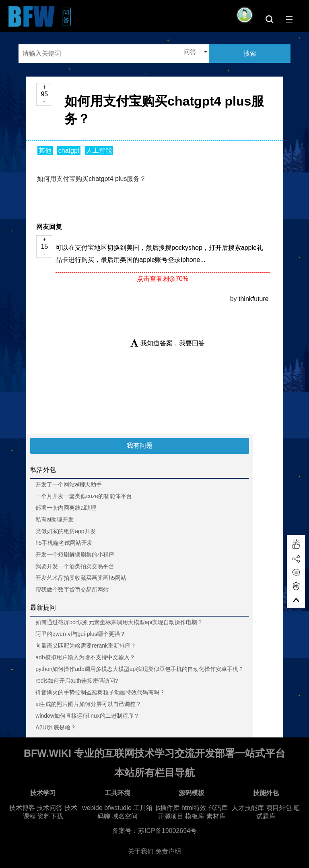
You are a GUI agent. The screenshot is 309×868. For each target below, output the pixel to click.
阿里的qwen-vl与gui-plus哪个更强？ (80, 634)
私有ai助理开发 (55, 519)
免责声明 (168, 851)
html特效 (194, 808)
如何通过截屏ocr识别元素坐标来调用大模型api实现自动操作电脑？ (119, 622)
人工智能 (99, 151)
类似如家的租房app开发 (65, 531)
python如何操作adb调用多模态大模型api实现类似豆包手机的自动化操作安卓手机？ (140, 669)
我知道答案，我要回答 (168, 343)
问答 (67, 16)
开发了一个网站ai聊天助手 (69, 484)
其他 (45, 151)
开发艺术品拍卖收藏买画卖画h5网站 (81, 578)
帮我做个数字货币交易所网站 (72, 590)
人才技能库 (248, 808)
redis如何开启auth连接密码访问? (77, 681)
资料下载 (50, 816)
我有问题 (140, 445)
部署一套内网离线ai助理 (66, 508)
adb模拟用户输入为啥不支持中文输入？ (85, 657)
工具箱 (143, 808)
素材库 (216, 816)
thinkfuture (254, 299)
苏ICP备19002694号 (167, 831)
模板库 (195, 816)
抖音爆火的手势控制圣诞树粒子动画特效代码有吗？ (100, 692)
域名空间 (125, 816)
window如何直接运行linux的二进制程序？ (87, 716)
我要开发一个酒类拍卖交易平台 (75, 566)
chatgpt (69, 151)
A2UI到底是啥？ (56, 727)
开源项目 (171, 816)
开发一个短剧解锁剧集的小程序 (75, 554)
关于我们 (141, 851)
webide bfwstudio (108, 808)
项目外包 (279, 808)
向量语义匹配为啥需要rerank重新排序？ (86, 646)
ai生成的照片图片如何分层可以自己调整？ (88, 704)
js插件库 (168, 808)
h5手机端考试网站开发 (64, 543)
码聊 (104, 816)
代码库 (218, 808)
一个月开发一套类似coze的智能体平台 (84, 496)
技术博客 (22, 808)
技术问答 (49, 808)
